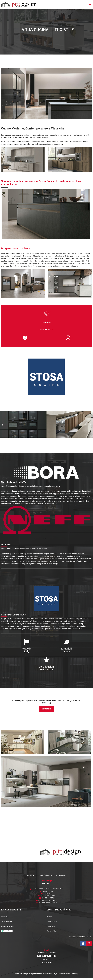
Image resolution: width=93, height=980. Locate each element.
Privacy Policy (7, 933)
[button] (90, 5)
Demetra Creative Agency (67, 975)
